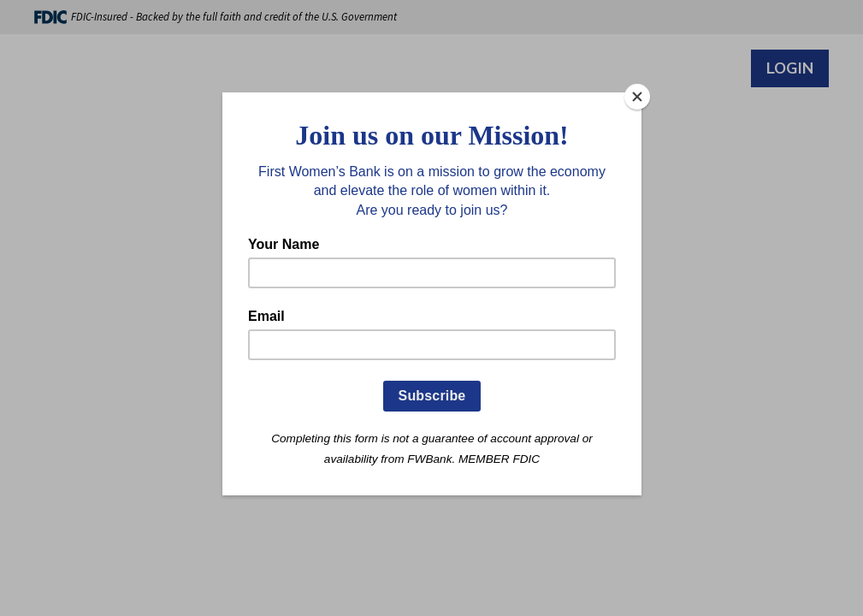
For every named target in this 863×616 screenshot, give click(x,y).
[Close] (637, 97)
